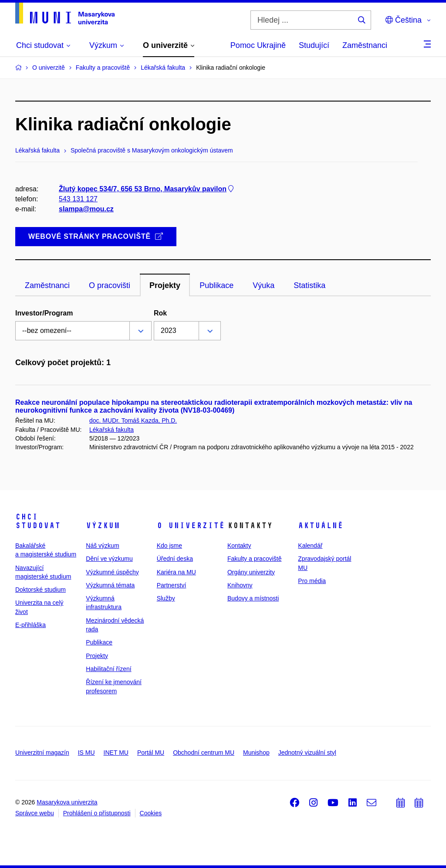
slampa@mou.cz (86, 209)
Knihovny (240, 585)
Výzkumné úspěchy (112, 572)
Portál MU (151, 753)
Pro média (312, 581)
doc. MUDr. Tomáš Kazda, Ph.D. (133, 420)
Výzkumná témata (110, 585)
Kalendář (310, 546)
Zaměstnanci (365, 45)
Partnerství (172, 585)
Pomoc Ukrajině (258, 45)
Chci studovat (38, 521)
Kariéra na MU (176, 572)
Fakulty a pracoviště (255, 559)
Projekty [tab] (165, 285)
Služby (166, 598)
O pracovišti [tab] (110, 285)
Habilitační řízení (108, 669)
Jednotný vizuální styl (307, 753)
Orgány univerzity (251, 572)
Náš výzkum (102, 546)
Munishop (256, 753)
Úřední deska (175, 559)
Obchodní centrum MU (204, 753)
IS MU (86, 753)
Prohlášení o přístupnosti (97, 813)
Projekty (97, 656)
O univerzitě (191, 526)
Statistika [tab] (309, 285)
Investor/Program (44, 313)
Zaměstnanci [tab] (47, 285)
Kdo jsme (169, 546)
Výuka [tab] (264, 285)
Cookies (151, 813)
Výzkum (103, 526)
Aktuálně (321, 526)
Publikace (99, 642)
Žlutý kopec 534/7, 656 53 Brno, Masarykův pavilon (147, 189)
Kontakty (239, 546)
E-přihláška (30, 625)
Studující (314, 45)
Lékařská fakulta (111, 430)
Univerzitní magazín (42, 753)
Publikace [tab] (216, 285)
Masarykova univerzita (67, 802)
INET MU (116, 753)
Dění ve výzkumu (109, 559)
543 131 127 (78, 199)
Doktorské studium (41, 590)
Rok (160, 313)
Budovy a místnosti (253, 598)
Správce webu (35, 813)
